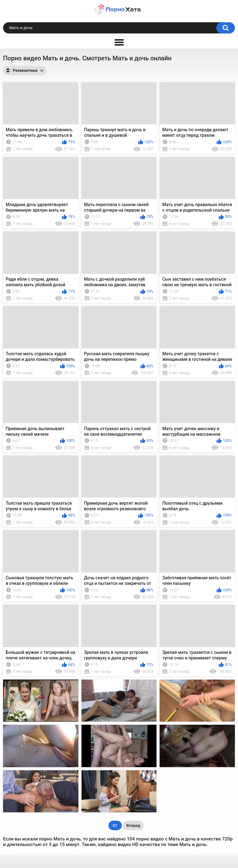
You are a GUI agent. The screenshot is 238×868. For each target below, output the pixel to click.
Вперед (133, 825)
